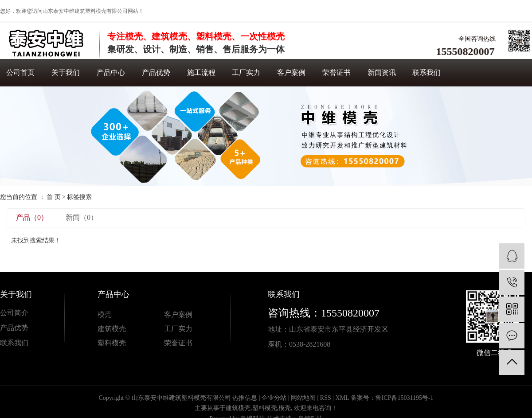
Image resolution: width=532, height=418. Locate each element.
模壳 (105, 314)
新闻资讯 (382, 72)
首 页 (54, 197)
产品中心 (111, 72)
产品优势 (156, 72)
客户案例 (291, 72)
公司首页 (20, 72)
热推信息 (245, 398)
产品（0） (32, 217)
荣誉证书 (336, 72)
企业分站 (274, 398)
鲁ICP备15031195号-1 (405, 398)
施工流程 (201, 72)
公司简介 (14, 313)
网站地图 (303, 398)
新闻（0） (82, 217)
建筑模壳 (112, 329)
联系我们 (426, 72)
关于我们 (66, 72)
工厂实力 (246, 72)
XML (342, 398)
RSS (326, 398)
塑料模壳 (112, 343)
